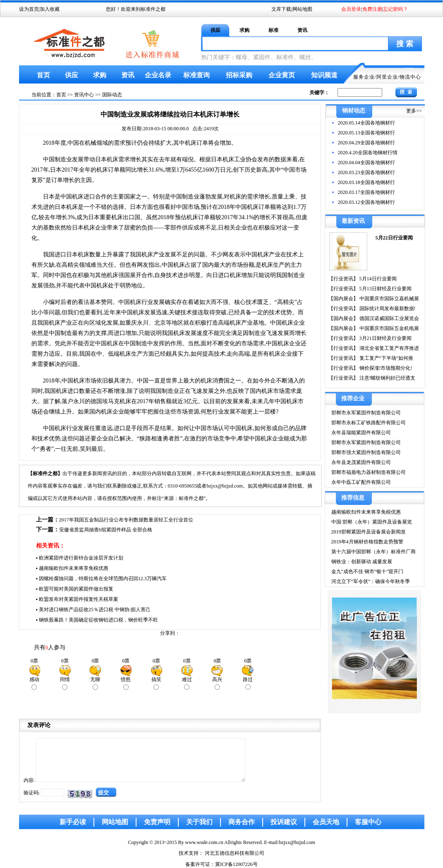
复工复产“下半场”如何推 (386, 358)
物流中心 (410, 77)
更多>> (414, 111)
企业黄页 (282, 75)
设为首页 (29, 9)
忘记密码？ (395, 9)
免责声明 (157, 822)
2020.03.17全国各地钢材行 (366, 192)
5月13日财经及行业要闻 (385, 289)
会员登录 (351, 9)
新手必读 (73, 822)
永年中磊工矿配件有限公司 (361, 482)
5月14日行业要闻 (377, 279)
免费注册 (372, 9)
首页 (43, 75)
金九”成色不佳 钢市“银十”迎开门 (368, 571)
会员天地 (326, 822)
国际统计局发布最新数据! (387, 308)
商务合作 (242, 822)
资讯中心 (84, 95)
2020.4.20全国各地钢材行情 (368, 153)
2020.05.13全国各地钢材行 (366, 133)
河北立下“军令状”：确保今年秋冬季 (371, 581)
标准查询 (196, 75)
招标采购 (239, 75)
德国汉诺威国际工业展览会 (389, 318)
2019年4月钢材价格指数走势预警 (367, 542)
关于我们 (199, 822)
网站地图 (302, 9)
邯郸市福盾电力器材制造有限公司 (369, 472)
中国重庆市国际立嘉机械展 (389, 299)
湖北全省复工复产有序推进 (389, 348)
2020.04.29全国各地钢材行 (366, 143)
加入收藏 (50, 9)
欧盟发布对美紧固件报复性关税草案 (79, 599)
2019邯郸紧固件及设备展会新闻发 (369, 532)
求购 (244, 30)
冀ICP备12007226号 (236, 864)
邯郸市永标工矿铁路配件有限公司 (369, 423)
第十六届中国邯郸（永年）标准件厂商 (374, 552)
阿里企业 (387, 77)
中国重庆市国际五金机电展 (389, 328)
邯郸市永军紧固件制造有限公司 (366, 413)
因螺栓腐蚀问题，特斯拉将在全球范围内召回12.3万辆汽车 (103, 579)
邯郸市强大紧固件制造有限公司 (366, 452)
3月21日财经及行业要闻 (385, 338)
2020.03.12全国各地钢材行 (366, 202)
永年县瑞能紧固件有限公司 (361, 433)
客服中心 (368, 822)
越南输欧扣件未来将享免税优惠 (74, 568)
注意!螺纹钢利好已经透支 (387, 378)
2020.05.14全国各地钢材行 (366, 123)
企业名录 (158, 75)
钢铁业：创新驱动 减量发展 (362, 562)
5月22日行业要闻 (394, 238)
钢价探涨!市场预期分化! (385, 368)
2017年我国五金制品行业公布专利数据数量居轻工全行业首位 (126, 520)
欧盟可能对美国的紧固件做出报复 (76, 589)
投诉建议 (284, 822)
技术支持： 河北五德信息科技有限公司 (221, 853)
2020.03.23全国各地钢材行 (366, 172)
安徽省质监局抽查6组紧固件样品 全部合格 (106, 530)
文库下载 (281, 9)
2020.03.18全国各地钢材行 (366, 182)
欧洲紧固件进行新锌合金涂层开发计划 (81, 558)
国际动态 (112, 95)
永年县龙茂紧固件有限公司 (361, 462)
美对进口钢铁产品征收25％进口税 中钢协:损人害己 (95, 610)
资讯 (302, 30)
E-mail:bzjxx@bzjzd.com (289, 842)
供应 (216, 30)
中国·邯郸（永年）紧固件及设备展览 (372, 522)
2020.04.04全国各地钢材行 (366, 163)
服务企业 (364, 77)
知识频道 (324, 75)
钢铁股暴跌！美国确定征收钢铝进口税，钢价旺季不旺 (98, 620)
